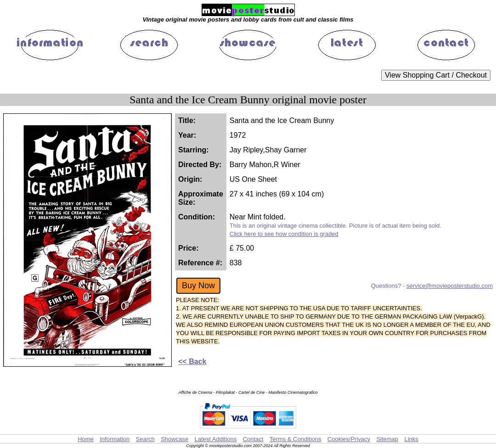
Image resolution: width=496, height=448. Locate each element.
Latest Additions (215, 439)
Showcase (175, 439)
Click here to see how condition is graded (284, 234)
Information (115, 439)
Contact (253, 439)
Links (411, 439)
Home (86, 439)
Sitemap (387, 439)
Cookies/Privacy (349, 439)
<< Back (192, 361)
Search (145, 439)
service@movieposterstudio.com (450, 286)
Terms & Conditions (296, 439)
